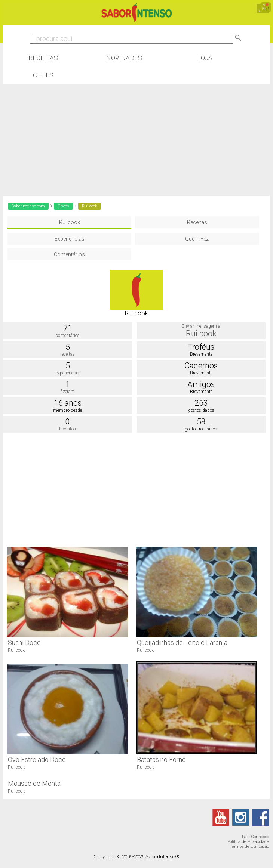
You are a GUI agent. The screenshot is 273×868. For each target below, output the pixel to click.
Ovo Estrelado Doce (37, 759)
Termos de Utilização (249, 847)
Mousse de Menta (34, 783)
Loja (205, 58)
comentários (68, 336)
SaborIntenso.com (28, 206)
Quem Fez (197, 239)
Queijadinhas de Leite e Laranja (182, 642)
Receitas (43, 58)
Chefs (43, 75)
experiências (68, 373)
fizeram (68, 392)
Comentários (69, 254)
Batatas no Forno (161, 759)
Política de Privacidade (248, 842)
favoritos (68, 429)
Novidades (124, 58)
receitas (68, 354)
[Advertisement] (137, 140)
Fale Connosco (255, 837)
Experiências (70, 239)
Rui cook (70, 222)
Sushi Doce (24, 642)
